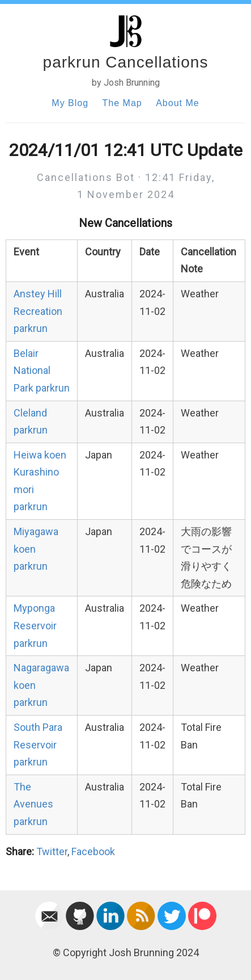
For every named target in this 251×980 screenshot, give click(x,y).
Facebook (93, 851)
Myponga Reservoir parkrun (35, 625)
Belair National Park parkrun (42, 371)
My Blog (70, 103)
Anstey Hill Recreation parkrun (38, 311)
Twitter (52, 851)
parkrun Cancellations (126, 62)
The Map (122, 103)
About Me (177, 103)
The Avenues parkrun (33, 804)
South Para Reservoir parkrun (38, 745)
